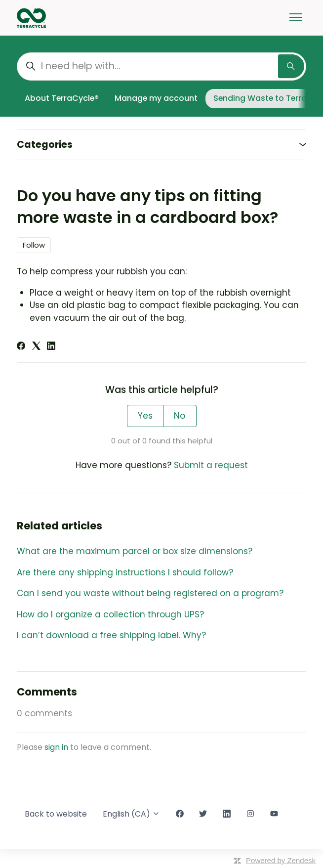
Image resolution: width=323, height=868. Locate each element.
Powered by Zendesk (281, 860)
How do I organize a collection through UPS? (110, 614)
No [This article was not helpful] (180, 416)
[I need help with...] (161, 66)
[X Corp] (36, 347)
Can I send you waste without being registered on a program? (150, 593)
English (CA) (131, 814)
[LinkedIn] (51, 347)
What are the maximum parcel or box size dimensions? (135, 551)
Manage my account (156, 98)
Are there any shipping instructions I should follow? (125, 572)
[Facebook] (21, 347)
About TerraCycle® (62, 98)
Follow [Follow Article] (34, 245)
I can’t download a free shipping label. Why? (111, 635)
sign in (56, 747)
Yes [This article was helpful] (145, 416)
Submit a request (211, 465)
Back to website (56, 814)
